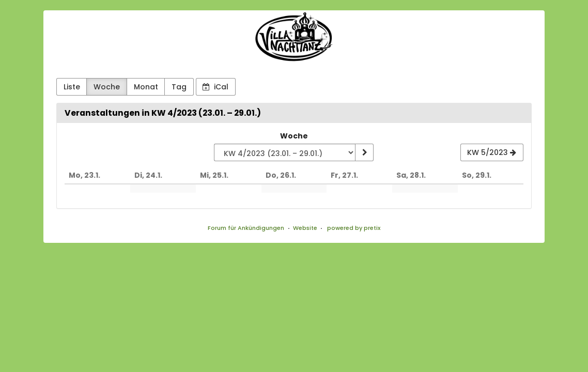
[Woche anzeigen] (364, 152)
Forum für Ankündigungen (246, 228)
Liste (72, 87)
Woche (107, 87)
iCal (215, 87)
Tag (179, 87)
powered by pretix (354, 228)
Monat (146, 87)
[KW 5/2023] (492, 152)
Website (305, 228)
